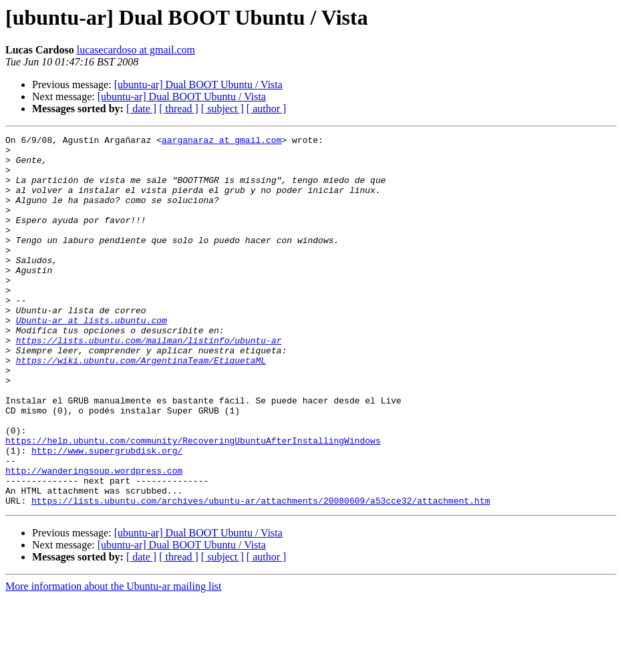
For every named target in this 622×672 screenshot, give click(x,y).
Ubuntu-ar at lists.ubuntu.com (92, 358)
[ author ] (267, 109)
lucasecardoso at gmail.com (136, 50)
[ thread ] (179, 109)
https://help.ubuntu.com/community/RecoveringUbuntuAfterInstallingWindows (193, 502)
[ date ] (141, 109)
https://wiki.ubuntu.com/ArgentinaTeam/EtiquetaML (141, 406)
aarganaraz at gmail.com (221, 142)
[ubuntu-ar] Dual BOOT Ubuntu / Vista (198, 85)
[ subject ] (222, 109)
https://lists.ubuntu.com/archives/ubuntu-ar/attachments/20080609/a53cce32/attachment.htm (261, 574)
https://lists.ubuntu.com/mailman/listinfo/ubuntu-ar (149, 382)
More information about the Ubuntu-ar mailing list (114, 660)
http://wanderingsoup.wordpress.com (94, 538)
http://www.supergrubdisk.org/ (107, 514)
